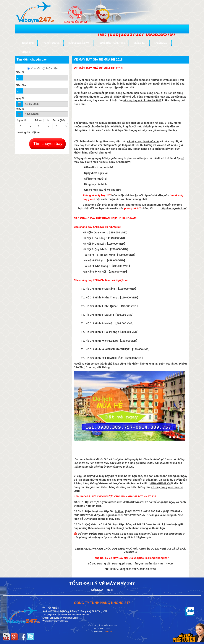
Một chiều (50, 68)
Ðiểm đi (20, 72)
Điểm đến (21, 85)
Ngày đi (20, 98)
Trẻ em (42, 120)
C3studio (108, 632)
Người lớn (22, 120)
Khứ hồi (34, 68)
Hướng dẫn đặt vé (29, 132)
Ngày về (20, 109)
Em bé (59, 120)
